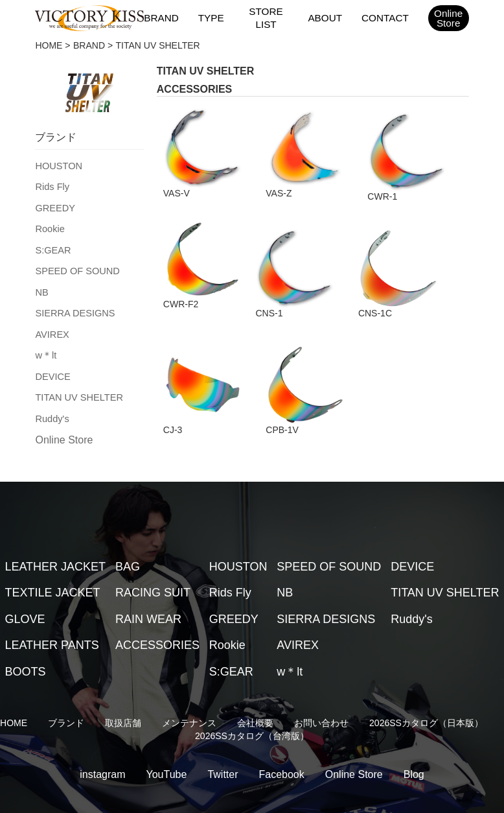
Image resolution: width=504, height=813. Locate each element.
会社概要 (255, 693)
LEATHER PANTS (52, 615)
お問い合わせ (321, 693)
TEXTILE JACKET (52, 563)
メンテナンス (189, 693)
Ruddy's (51, 410)
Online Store (64, 431)
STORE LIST (266, 18)
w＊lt (45, 349)
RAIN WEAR (148, 589)
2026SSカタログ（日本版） (426, 693)
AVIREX (51, 329)
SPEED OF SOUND (75, 267)
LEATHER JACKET (55, 536)
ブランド (66, 693)
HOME (49, 45)
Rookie (49, 226)
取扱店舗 (123, 693)
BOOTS (25, 641)
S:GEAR (52, 247)
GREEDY (54, 206)
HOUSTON (58, 165)
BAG (128, 536)
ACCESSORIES (157, 615)
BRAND (162, 18)
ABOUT (325, 18)
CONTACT (384, 18)
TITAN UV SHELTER (77, 390)
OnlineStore (448, 18)
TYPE (211, 18)
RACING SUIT (153, 563)
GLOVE (25, 589)
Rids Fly (52, 185)
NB (41, 288)
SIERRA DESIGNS (73, 308)
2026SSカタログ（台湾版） (252, 706)
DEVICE (52, 370)
